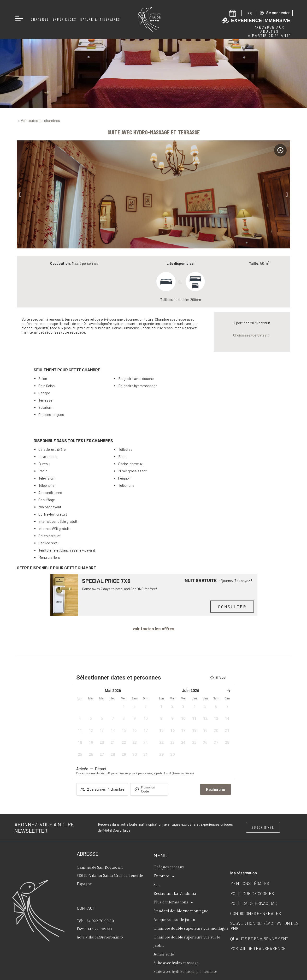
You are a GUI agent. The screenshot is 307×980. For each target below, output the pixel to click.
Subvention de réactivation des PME (264, 926)
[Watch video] (280, 150)
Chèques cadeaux (169, 867)
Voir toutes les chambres (40, 120)
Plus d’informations (173, 902)
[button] (20, 195)
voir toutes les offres (153, 629)
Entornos (164, 876)
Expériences (65, 19)
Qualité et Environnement (259, 938)
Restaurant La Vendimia (175, 894)
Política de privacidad (254, 903)
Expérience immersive (261, 20)
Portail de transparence (258, 948)
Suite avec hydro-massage (176, 963)
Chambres (40, 19)
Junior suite (164, 954)
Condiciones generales (256, 913)
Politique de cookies (252, 893)
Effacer (218, 678)
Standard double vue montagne (181, 911)
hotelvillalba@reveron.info (100, 937)
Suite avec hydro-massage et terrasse (185, 972)
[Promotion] (153, 791)
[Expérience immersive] (225, 20)
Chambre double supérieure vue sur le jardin (187, 941)
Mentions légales (250, 883)
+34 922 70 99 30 (99, 921)
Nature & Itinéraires (100, 19)
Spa (157, 885)
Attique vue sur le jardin (174, 920)
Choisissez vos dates (250, 335)
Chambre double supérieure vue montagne (191, 929)
